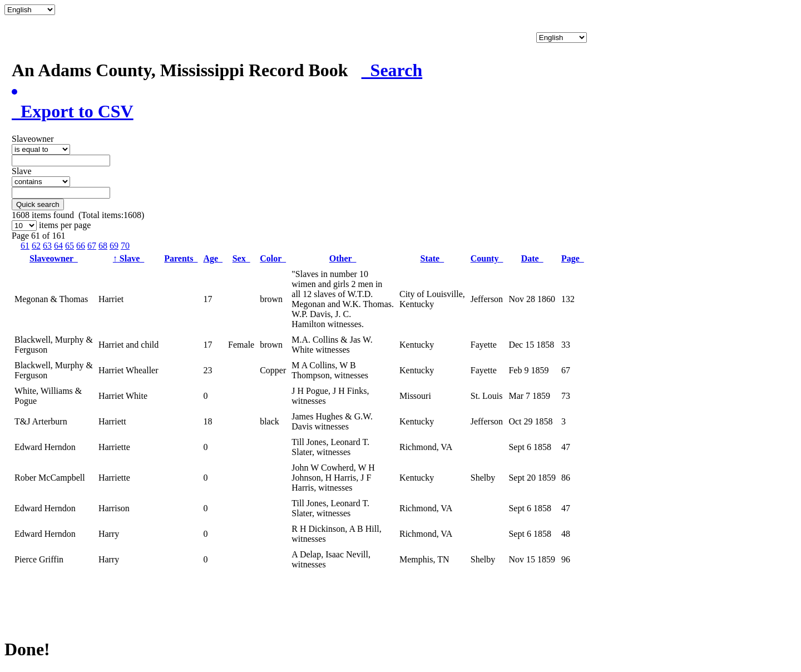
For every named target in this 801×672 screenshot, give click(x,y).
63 (47, 246)
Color (273, 258)
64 (58, 246)
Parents (181, 258)
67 (92, 246)
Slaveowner (54, 258)
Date (532, 258)
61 (25, 246)
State (432, 258)
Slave (128, 258)
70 (125, 246)
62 (36, 246)
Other (343, 258)
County (487, 258)
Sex (241, 258)
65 (70, 246)
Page (573, 258)
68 (103, 246)
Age (213, 258)
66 (81, 246)
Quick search (38, 204)
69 (114, 246)
